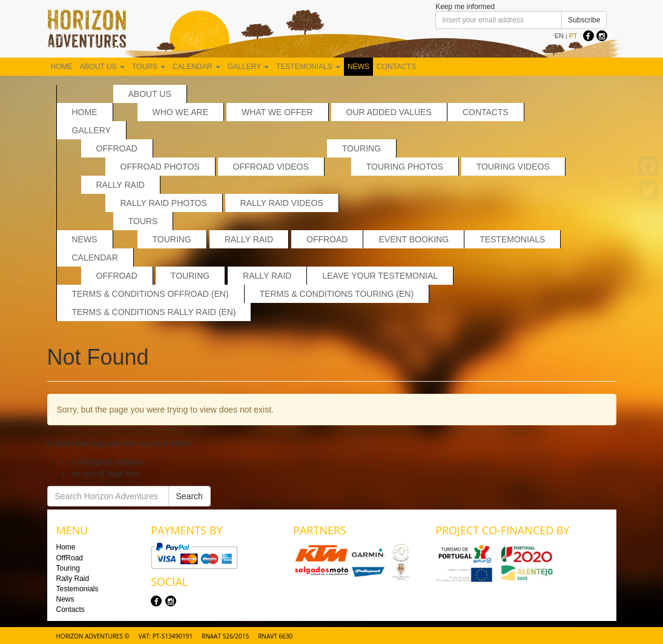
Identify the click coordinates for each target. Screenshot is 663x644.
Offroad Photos (160, 167)
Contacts (396, 67)
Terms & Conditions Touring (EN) (337, 294)
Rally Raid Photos (164, 203)
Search (190, 496)
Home (62, 67)
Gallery (248, 67)
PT (573, 36)
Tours (149, 67)
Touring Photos (405, 167)
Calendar (196, 67)
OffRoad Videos (271, 167)
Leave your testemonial (380, 276)
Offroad (117, 276)
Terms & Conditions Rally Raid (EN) (154, 312)
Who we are (181, 112)
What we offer (277, 112)
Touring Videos (513, 167)
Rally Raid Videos (282, 203)
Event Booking (414, 239)
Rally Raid (120, 185)
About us (102, 67)
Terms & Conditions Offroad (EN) (150, 294)
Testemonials (308, 67)
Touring (361, 148)
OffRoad (117, 148)
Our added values (389, 112)
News (358, 67)
